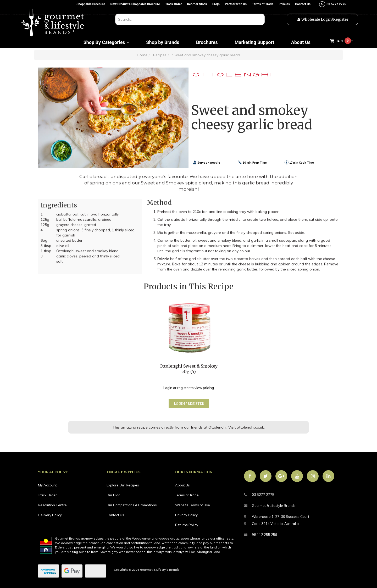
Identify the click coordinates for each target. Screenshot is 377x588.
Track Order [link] (47, 495)
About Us (301, 42)
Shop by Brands (163, 42)
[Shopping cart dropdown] (341, 41)
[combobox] (190, 19)
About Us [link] (182, 485)
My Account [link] (47, 485)
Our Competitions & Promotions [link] (132, 505)
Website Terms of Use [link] (193, 505)
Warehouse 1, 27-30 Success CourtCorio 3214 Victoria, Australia (277, 519)
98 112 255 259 (261, 535)
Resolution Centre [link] (52, 505)
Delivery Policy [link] (50, 515)
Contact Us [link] (115, 515)
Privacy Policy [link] (186, 515)
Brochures (207, 42)
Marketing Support (254, 42)
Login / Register (189, 404)
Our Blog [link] (113, 495)
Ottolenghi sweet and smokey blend (87, 253)
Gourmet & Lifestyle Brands (270, 506)
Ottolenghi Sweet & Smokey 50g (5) (188, 369)
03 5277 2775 (259, 495)
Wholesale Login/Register (325, 19)
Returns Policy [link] (187, 525)
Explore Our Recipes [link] (123, 485)
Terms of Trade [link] (187, 495)
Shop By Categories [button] (106, 42)
